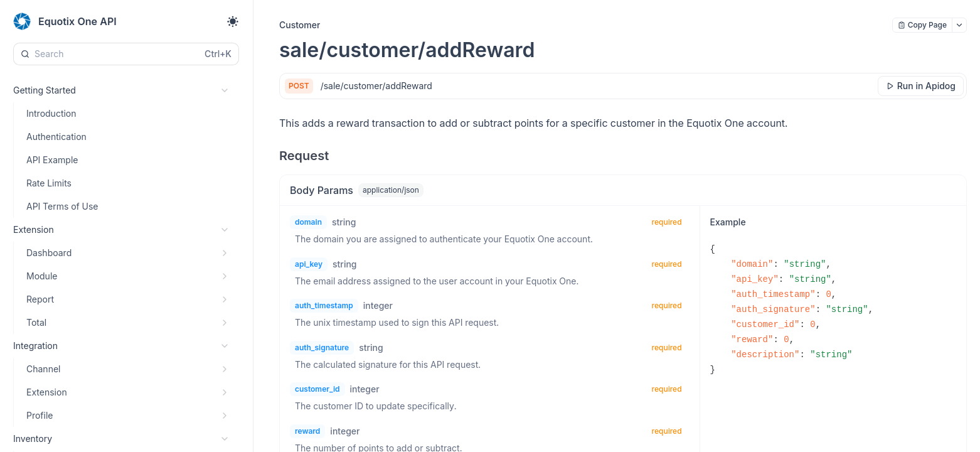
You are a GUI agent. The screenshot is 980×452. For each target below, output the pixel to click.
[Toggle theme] (233, 21)
